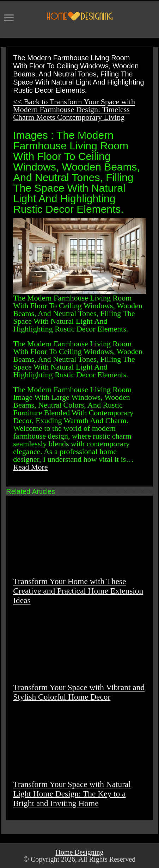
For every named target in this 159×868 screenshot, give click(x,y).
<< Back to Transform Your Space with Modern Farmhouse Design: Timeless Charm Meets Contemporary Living (74, 109)
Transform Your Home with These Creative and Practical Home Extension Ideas (78, 591)
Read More (30, 467)
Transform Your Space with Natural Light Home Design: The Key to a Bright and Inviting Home (72, 794)
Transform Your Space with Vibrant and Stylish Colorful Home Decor (79, 692)
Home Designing (79, 852)
